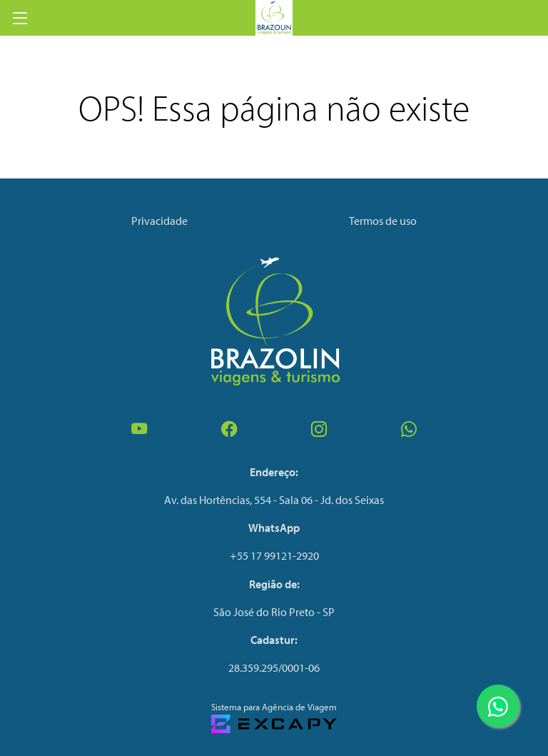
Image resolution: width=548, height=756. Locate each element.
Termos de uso (383, 221)
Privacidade (159, 221)
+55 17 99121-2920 (274, 555)
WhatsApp (274, 528)
